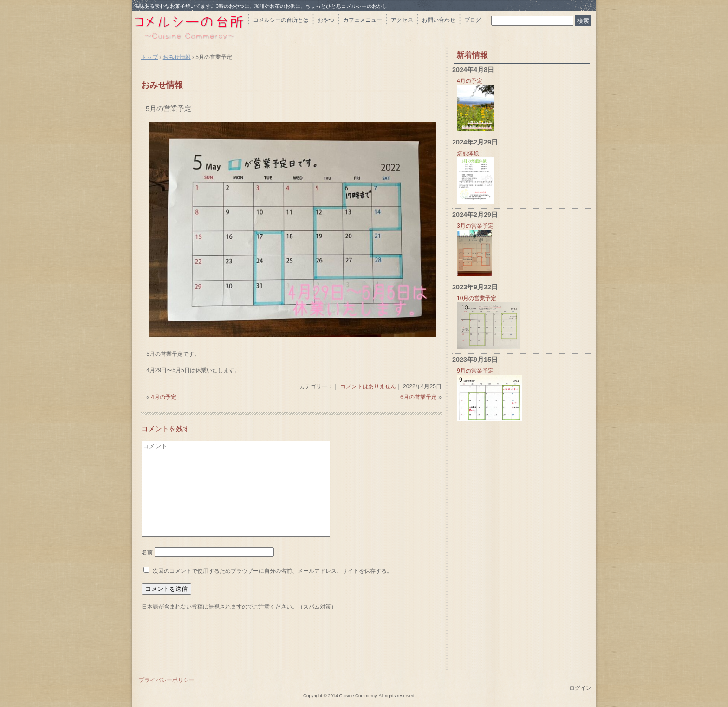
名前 (147, 552)
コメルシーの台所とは (281, 20)
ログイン (580, 688)
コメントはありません (368, 386)
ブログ (473, 20)
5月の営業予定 (169, 108)
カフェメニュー (363, 20)
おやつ (326, 20)
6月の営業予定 (419, 397)
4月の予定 (164, 397)
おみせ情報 (162, 85)
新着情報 (472, 55)
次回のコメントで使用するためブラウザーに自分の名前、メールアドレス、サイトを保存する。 (273, 571)
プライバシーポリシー (167, 680)
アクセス (402, 20)
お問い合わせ (439, 20)
